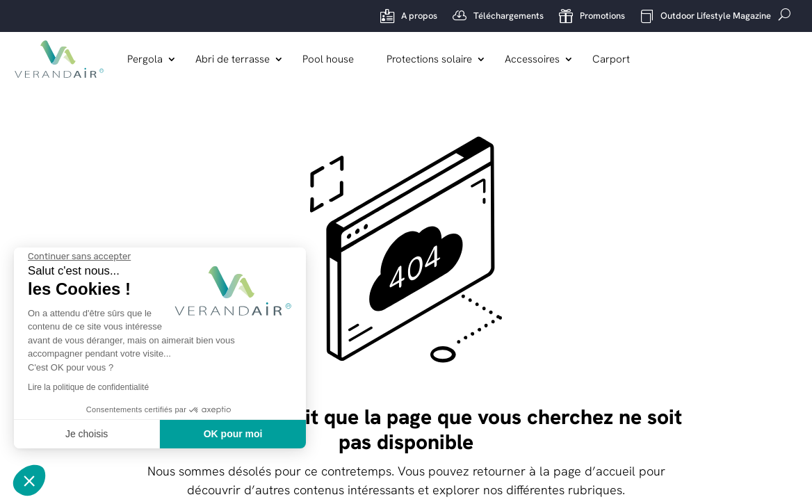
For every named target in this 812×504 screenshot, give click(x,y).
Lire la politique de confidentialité (88, 387)
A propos (409, 16)
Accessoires (533, 60)
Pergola (146, 60)
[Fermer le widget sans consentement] (79, 257)
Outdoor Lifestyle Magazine (706, 16)
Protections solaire (430, 60)
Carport (612, 60)
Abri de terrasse (233, 60)
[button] (29, 480)
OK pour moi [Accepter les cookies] (233, 434)
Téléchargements (498, 16)
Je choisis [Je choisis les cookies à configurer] (87, 434)
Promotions (592, 16)
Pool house (329, 60)
